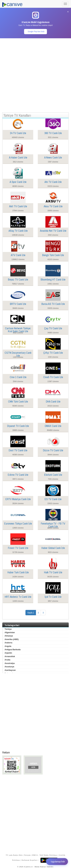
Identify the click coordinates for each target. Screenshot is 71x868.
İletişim (27, 855)
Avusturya (9, 667)
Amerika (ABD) (12, 639)
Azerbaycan (10, 670)
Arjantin (8, 653)
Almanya (9, 636)
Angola (8, 646)
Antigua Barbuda (13, 650)
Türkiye (8, 629)
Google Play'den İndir (36, 31)
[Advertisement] (35, 74)
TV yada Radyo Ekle (14, 855)
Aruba (7, 660)
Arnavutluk (10, 656)
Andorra (8, 643)
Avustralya (10, 663)
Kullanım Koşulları (30, 860)
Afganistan (10, 632)
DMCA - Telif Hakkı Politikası (45, 855)
